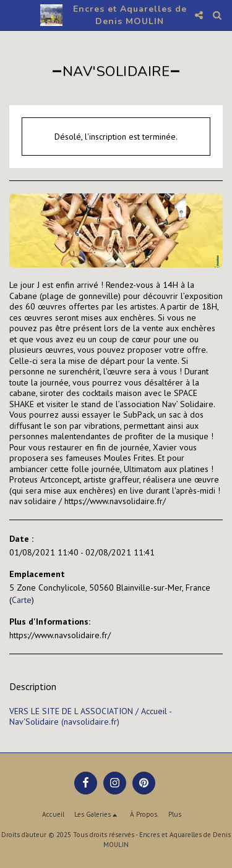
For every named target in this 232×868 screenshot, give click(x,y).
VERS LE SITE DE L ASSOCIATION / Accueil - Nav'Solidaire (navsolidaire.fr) (90, 717)
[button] (14, 15)
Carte (22, 600)
